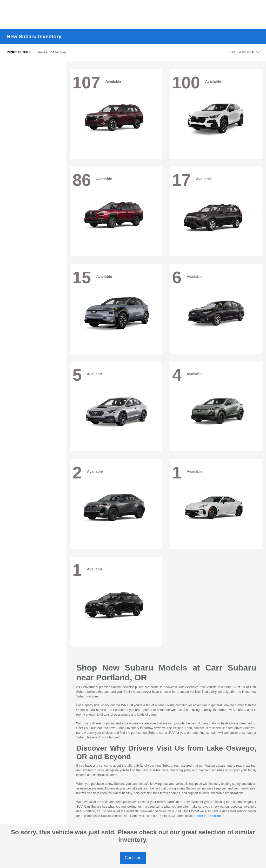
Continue (133, 858)
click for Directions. (210, 816)
